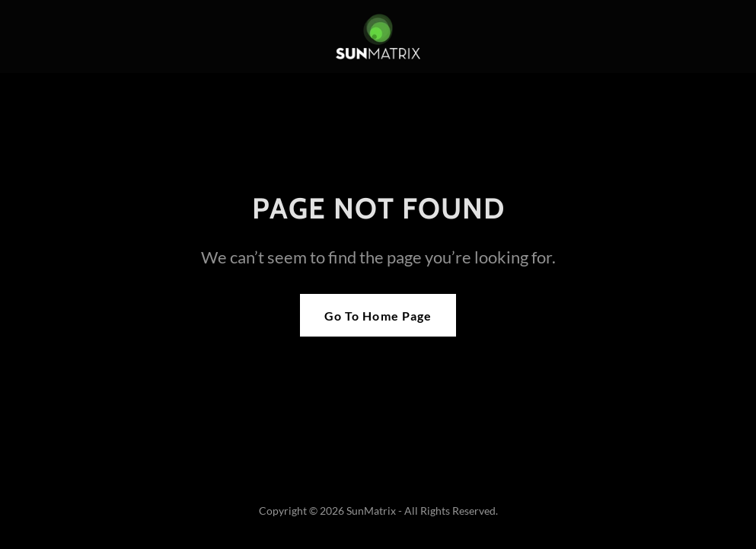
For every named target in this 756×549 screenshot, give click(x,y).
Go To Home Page (378, 316)
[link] (378, 37)
